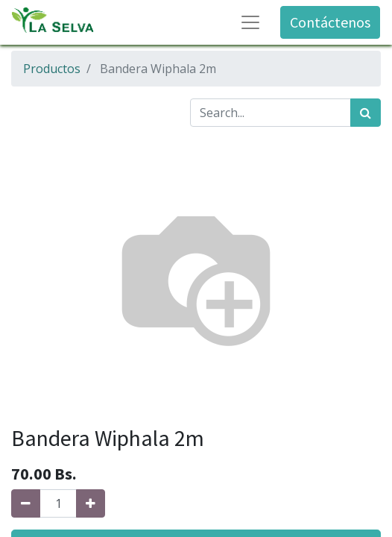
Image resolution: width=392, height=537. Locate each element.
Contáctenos (330, 22)
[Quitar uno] (26, 503)
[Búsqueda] (366, 113)
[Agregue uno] (91, 503)
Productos (52, 69)
